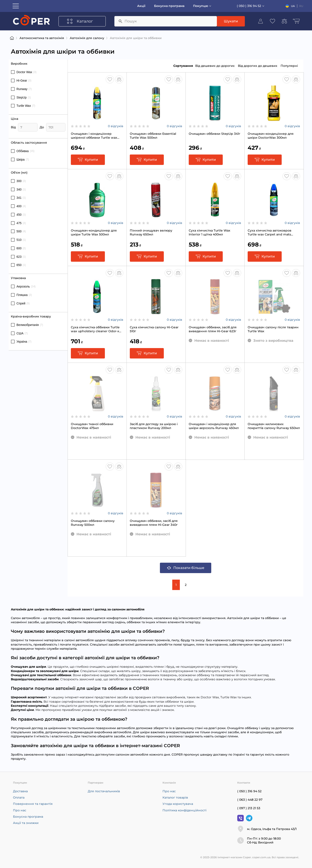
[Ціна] (28, 127)
